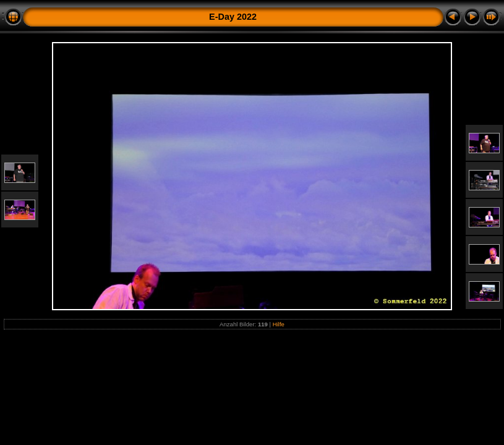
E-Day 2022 (233, 17)
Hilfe (279, 324)
